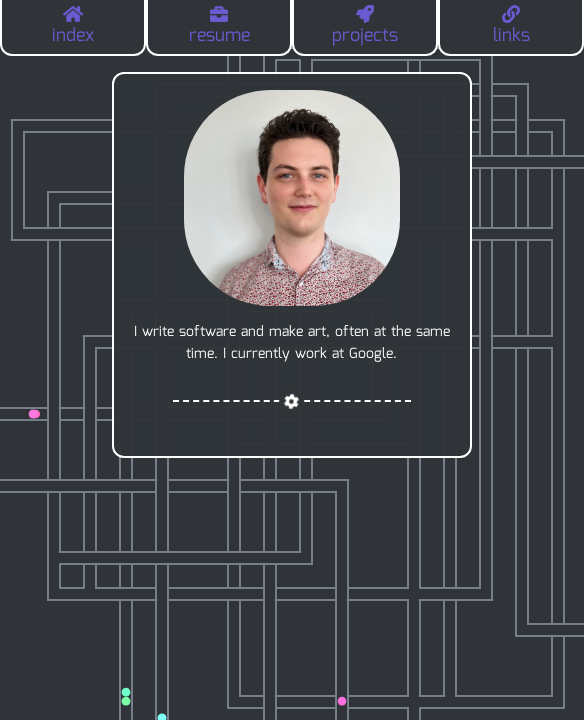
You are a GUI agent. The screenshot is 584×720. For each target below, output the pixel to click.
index (73, 27)
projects (365, 27)
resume (219, 27)
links (511, 27)
